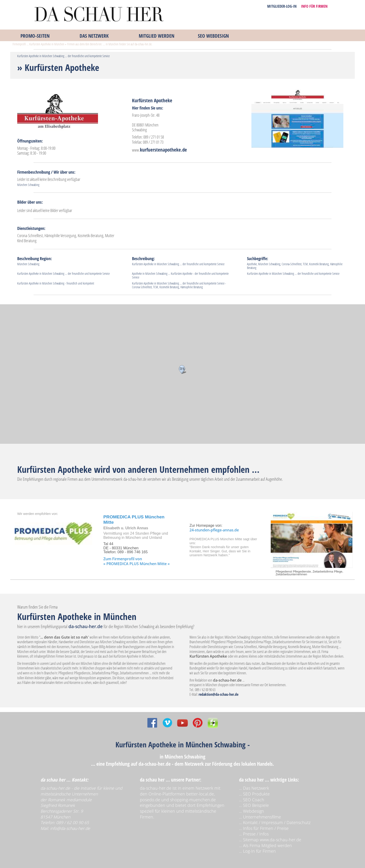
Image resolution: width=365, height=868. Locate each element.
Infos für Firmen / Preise (266, 828)
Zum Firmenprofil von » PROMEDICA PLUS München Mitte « (137, 561)
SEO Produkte (256, 794)
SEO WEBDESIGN (213, 36)
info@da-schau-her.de (70, 828)
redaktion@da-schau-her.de (218, 694)
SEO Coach (254, 800)
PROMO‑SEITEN (35, 36)
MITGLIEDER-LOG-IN (282, 6)
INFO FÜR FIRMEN (314, 6)
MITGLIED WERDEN (157, 36)
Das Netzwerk (256, 788)
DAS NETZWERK (94, 36)
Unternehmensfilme (262, 817)
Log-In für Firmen (259, 851)
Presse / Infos (256, 834)
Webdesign (253, 811)
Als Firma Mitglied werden (267, 845)
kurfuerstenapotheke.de (163, 150)
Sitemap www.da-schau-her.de (272, 840)
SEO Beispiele (256, 805)
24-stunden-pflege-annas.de (214, 530)
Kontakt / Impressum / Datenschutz (277, 822)
